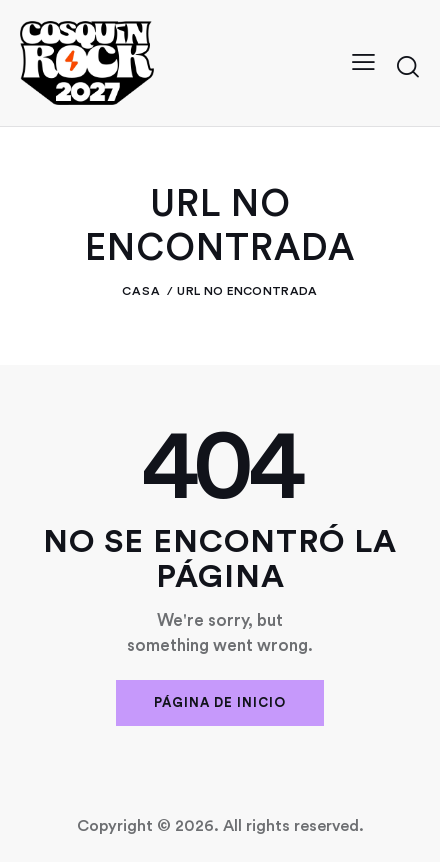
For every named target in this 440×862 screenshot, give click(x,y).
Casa (141, 291)
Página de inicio (220, 702)
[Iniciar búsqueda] (408, 66)
